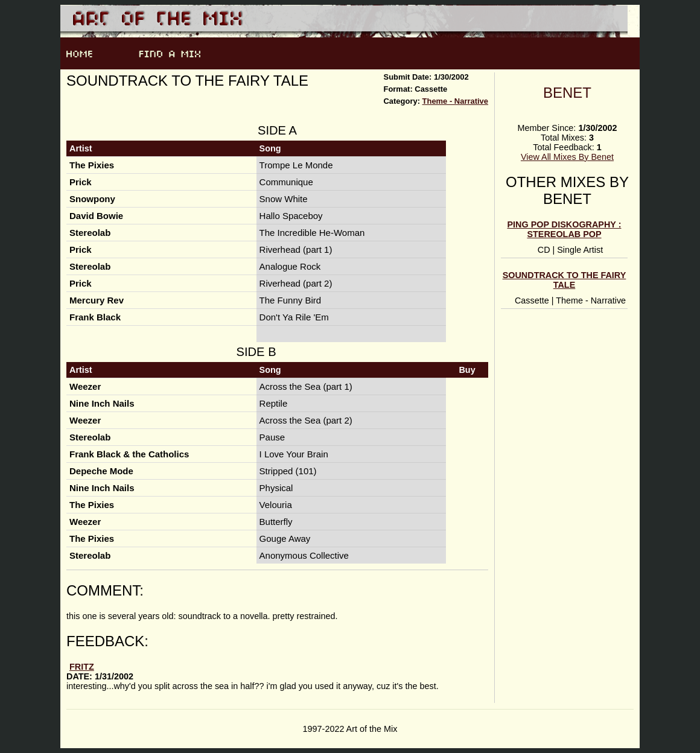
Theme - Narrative (455, 101)
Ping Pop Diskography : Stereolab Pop (565, 229)
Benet (567, 93)
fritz (82, 667)
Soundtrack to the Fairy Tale (565, 280)
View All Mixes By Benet (567, 157)
